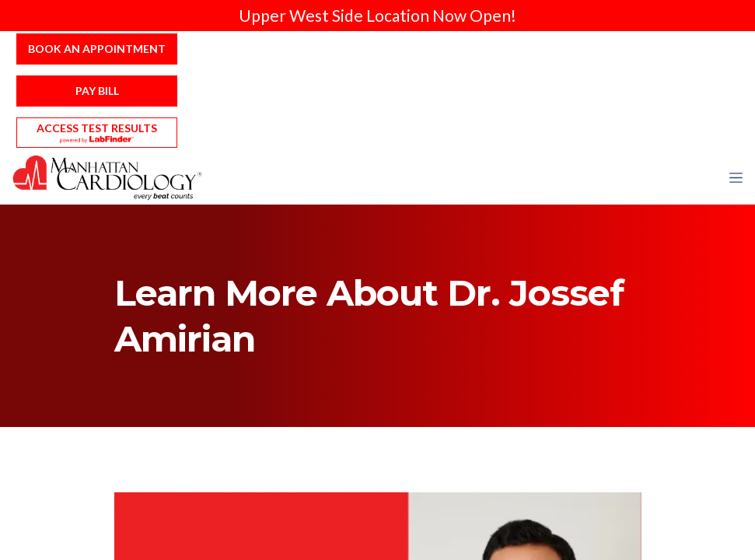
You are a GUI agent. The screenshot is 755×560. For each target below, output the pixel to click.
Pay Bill (97, 91)
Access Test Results (97, 128)
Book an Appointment (97, 49)
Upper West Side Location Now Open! (377, 15)
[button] (736, 177)
